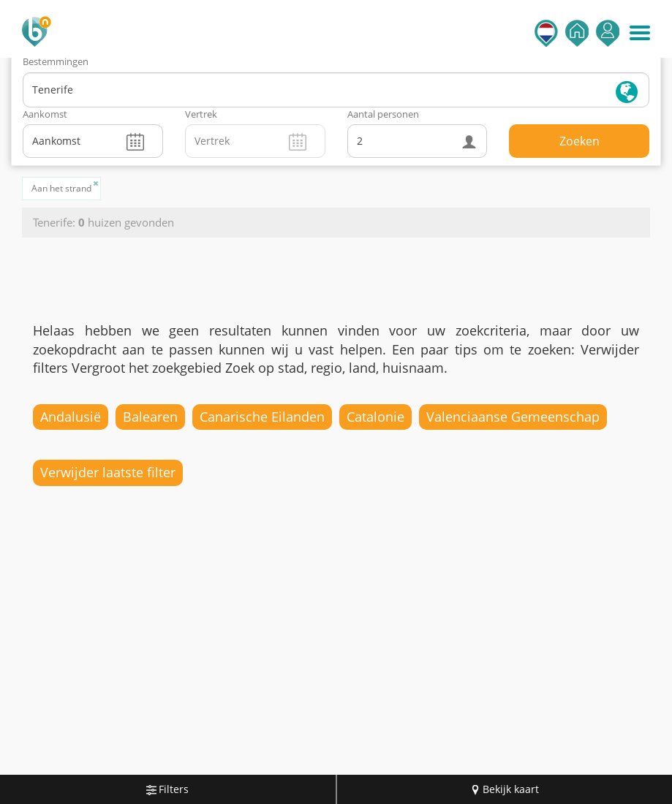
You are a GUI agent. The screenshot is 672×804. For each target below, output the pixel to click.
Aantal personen (383, 114)
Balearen (150, 417)
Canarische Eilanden (262, 417)
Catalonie (375, 417)
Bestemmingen (56, 61)
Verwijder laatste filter (108, 472)
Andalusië (71, 417)
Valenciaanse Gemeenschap (513, 417)
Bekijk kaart (505, 789)
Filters (167, 789)
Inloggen (608, 33)
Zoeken (579, 141)
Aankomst (45, 114)
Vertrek (201, 114)
